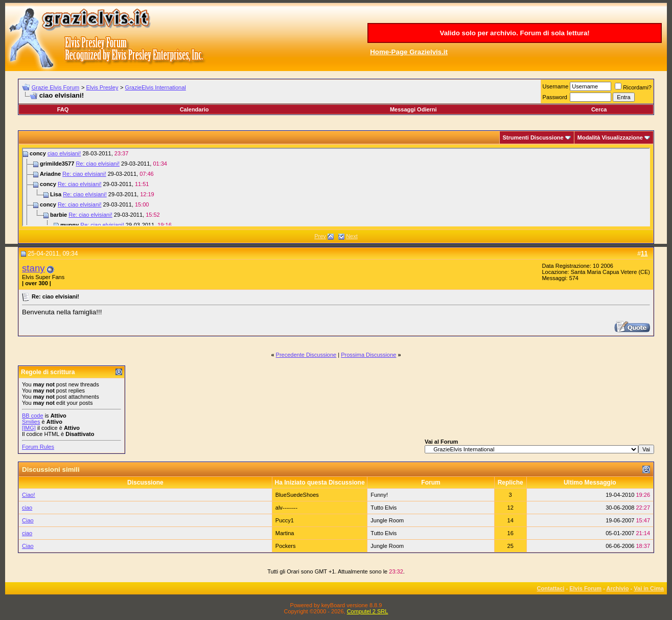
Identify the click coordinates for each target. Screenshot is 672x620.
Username (556, 86)
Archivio (618, 588)
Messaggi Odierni (413, 109)
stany (33, 268)
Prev (320, 236)
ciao (27, 508)
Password (555, 97)
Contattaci (551, 588)
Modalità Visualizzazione (610, 137)
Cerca (599, 109)
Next (352, 236)
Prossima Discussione (368, 355)
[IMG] (29, 428)
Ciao (28, 520)
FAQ (63, 109)
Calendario (194, 109)
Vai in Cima (649, 588)
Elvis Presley (102, 87)
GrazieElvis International (156, 87)
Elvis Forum (585, 588)
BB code (33, 416)
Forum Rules (38, 447)
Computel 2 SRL (368, 611)
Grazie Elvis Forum (56, 87)
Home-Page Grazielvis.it (409, 52)
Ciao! (29, 495)
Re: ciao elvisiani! (98, 164)
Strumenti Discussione (533, 137)
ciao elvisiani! (64, 153)
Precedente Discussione (306, 355)
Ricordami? (633, 87)
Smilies (31, 422)
